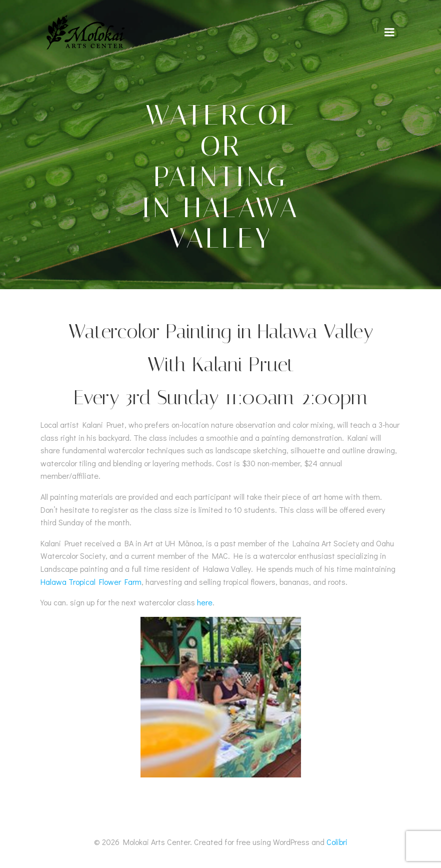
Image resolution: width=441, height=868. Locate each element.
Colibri (337, 842)
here (205, 602)
